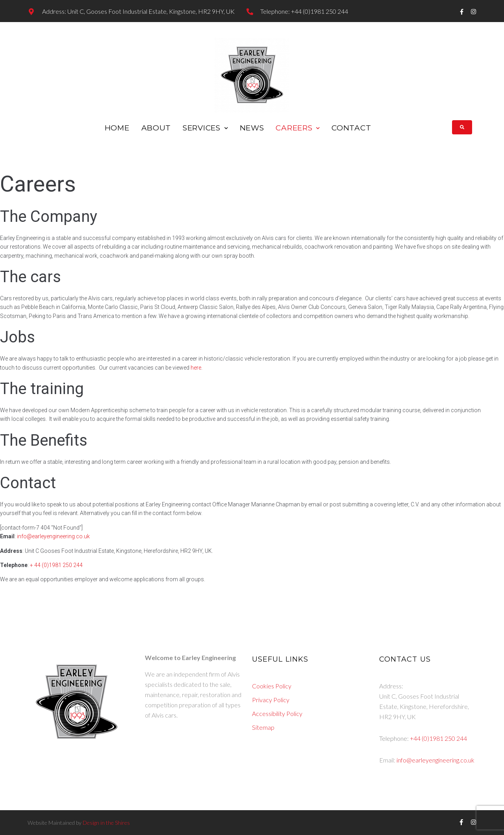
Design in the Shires (106, 823)
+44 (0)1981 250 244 (438, 738)
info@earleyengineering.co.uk (53, 536)
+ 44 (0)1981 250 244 (56, 565)
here (196, 368)
